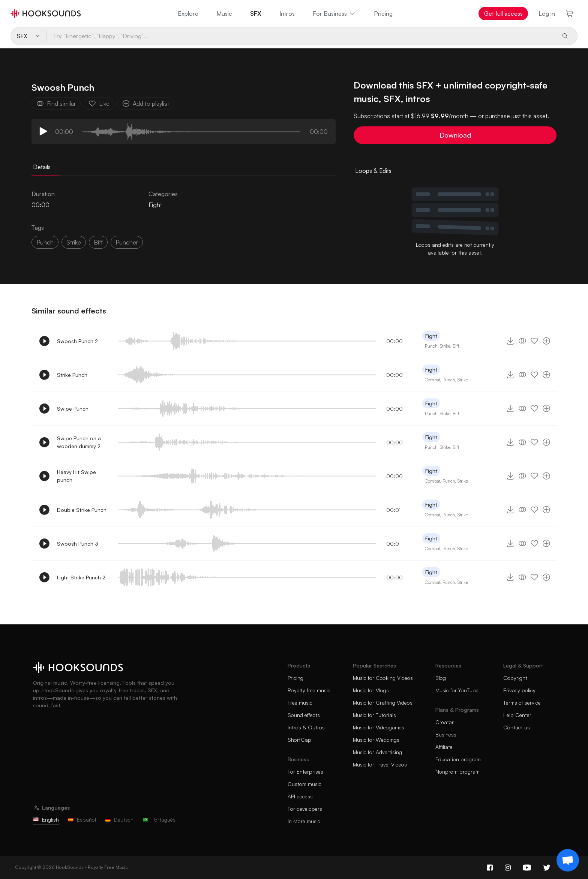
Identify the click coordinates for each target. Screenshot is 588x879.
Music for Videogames (379, 727)
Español (82, 820)
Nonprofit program (457, 772)
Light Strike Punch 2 (81, 577)
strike (74, 242)
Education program (458, 759)
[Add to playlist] (546, 341)
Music (224, 13)
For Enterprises (305, 772)
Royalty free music (309, 690)
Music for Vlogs (371, 690)
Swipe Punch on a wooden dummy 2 (79, 442)
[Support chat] (568, 860)
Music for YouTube (457, 690)
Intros (287, 13)
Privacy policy (519, 690)
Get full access (503, 13)
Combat (433, 380)
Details (42, 167)
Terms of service (522, 703)
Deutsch (119, 820)
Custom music (304, 784)
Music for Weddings (376, 740)
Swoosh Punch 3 (78, 544)
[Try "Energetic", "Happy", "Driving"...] (301, 36)
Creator (445, 722)
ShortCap (299, 740)
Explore (188, 13)
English (46, 820)
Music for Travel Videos (380, 764)
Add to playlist (146, 103)
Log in (547, 13)
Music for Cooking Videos (383, 678)
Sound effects (304, 715)
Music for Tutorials (374, 715)
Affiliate (444, 747)
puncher (127, 242)
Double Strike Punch (82, 510)
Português (159, 820)
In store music (304, 821)
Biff (456, 346)
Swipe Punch (73, 409)
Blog (441, 678)
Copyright (515, 678)
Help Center (517, 715)
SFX (256, 13)
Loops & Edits (373, 171)
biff (98, 242)
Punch (45, 242)
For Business (334, 13)
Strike (445, 346)
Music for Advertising (377, 752)
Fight (155, 205)
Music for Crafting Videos (383, 703)
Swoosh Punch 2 (77, 341)
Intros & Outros (306, 727)
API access (300, 796)
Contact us (517, 727)
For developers (305, 809)
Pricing (383, 13)
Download (455, 135)
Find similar (56, 103)
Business (446, 734)
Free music (300, 703)
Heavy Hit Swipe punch (76, 476)
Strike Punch (72, 375)
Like (99, 103)
